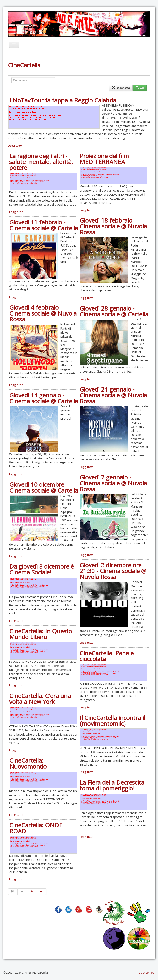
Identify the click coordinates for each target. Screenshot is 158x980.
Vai (140, 88)
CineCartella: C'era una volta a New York (40, 699)
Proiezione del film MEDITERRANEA (104, 159)
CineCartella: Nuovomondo (28, 763)
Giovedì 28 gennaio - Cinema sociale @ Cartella (114, 311)
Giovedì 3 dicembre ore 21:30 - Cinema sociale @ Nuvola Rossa (113, 571)
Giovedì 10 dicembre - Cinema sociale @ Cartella (44, 487)
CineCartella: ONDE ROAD (36, 828)
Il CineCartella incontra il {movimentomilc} (112, 721)
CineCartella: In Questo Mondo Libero (41, 634)
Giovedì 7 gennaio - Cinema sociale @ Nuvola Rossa (113, 483)
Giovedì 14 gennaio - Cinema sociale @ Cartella (44, 398)
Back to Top (147, 973)
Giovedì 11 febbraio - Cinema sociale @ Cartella (44, 225)
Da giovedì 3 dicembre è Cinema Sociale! (42, 569)
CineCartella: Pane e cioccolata (107, 656)
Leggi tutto (15, 145)
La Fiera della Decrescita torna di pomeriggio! (112, 785)
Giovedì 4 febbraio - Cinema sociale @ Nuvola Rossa (43, 313)
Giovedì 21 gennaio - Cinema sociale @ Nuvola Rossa (113, 395)
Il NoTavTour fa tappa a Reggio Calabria (62, 100)
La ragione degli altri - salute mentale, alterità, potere (41, 162)
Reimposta (121, 88)
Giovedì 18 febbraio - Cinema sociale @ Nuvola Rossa (113, 226)
